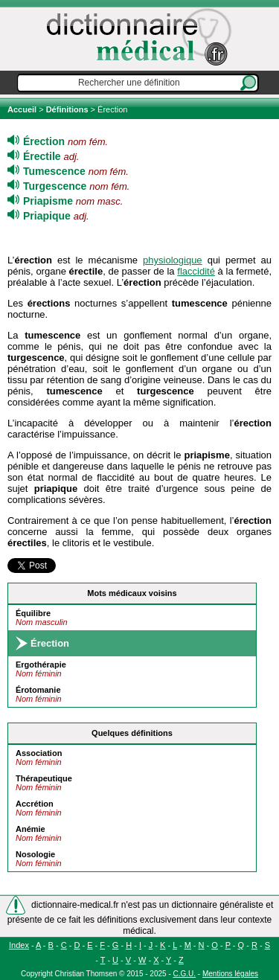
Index (19, 945)
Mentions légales (230, 974)
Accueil (23, 109)
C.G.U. (185, 974)
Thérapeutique (44, 778)
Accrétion (35, 804)
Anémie (31, 829)
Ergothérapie (41, 664)
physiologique (173, 260)
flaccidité (196, 271)
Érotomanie (38, 690)
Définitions (67, 109)
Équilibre (33, 613)
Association (39, 753)
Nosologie (35, 854)
